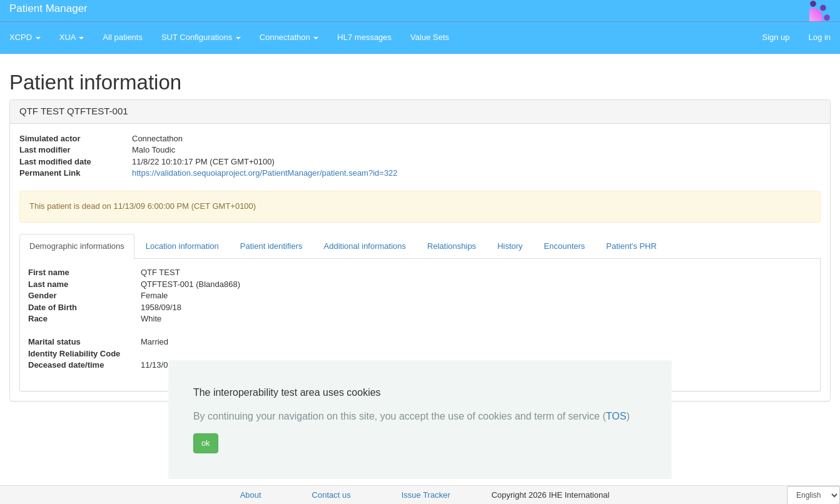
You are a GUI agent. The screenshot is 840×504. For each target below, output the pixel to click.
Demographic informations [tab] (77, 246)
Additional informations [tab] (365, 246)
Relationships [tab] (452, 246)
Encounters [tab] (565, 246)
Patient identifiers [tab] (271, 246)
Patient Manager (48, 8)
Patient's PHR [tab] (631, 246)
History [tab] (510, 246)
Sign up (776, 37)
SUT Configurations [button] (201, 37)
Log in (820, 37)
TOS (616, 416)
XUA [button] (72, 37)
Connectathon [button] (289, 37)
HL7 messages (364, 37)
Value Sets (430, 37)
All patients (123, 37)
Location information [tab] (182, 246)
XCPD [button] (25, 37)
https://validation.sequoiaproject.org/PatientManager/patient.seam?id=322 (265, 173)
